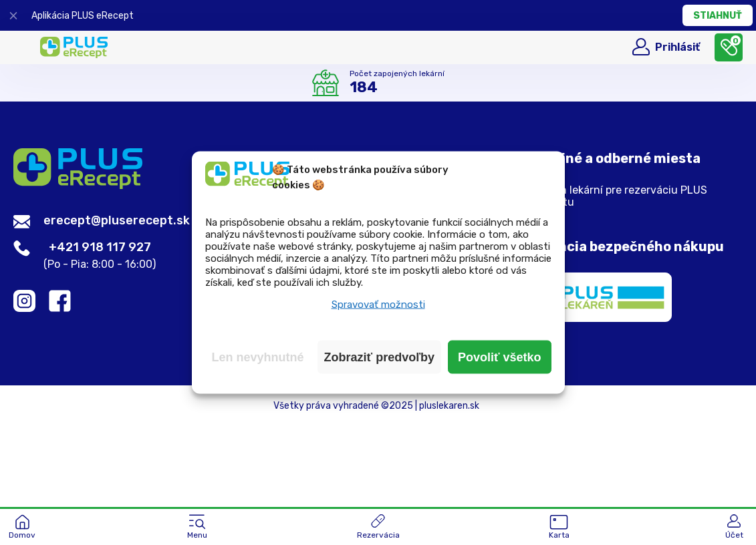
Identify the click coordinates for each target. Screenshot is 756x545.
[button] (197, 528)
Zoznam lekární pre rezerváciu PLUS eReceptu (617, 196)
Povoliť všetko (500, 357)
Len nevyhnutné (258, 357)
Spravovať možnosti (378, 305)
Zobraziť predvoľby (380, 357)
